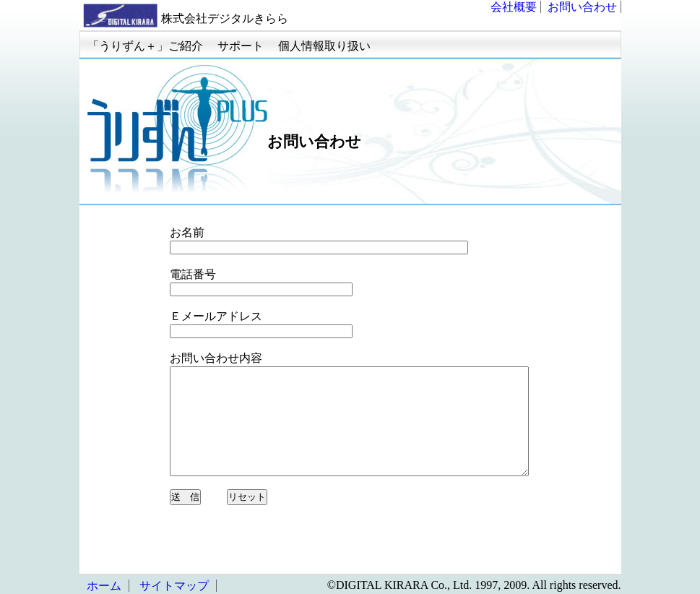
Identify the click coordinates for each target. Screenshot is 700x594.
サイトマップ (174, 586)
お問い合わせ (582, 7)
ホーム (104, 586)
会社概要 (514, 7)
